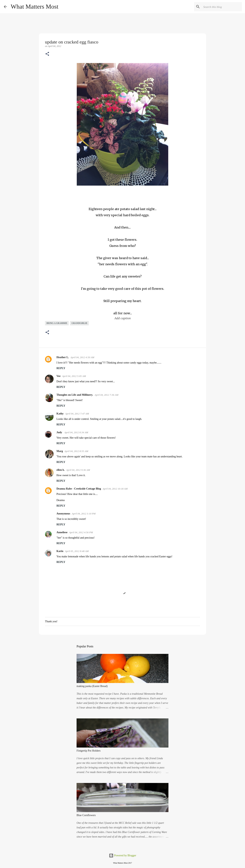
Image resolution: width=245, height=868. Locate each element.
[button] (47, 54)
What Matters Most (35, 7)
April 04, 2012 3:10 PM (84, 514)
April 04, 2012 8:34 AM (76, 432)
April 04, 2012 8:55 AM (76, 451)
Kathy (60, 414)
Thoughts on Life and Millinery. (75, 395)
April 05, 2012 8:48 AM (77, 551)
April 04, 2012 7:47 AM (77, 414)
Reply (61, 368)
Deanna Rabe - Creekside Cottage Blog (79, 489)
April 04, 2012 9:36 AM (78, 470)
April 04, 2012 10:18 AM (115, 489)
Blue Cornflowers (86, 815)
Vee (58, 376)
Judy (60, 432)
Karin (60, 551)
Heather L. (63, 357)
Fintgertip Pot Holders (89, 751)
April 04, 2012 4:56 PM (81, 532)
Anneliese (62, 532)
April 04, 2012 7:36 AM (106, 395)
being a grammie (57, 323)
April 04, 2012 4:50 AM (82, 357)
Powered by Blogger (123, 855)
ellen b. (61, 470)
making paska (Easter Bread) (92, 686)
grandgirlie (79, 323)
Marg (60, 451)
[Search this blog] (222, 7)
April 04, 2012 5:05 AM (74, 376)
